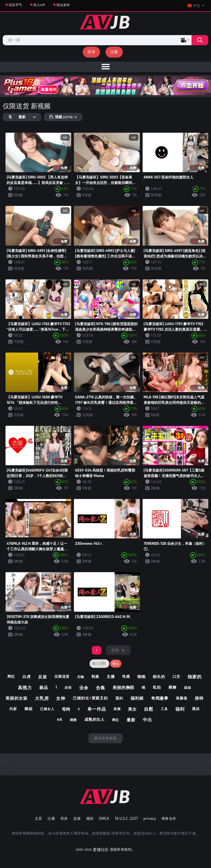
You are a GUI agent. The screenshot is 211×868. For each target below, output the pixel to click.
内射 (13, 709)
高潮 (117, 709)
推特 (199, 698)
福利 (180, 709)
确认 (116, 663)
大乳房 (42, 698)
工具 (164, 709)
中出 (148, 720)
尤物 (80, 677)
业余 (84, 687)
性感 (126, 676)
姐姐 (188, 687)
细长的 (159, 676)
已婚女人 (47, 709)
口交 (176, 676)
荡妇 (119, 698)
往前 (115, 650)
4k (60, 719)
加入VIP (39, 5)
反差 (43, 677)
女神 (61, 698)
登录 (91, 52)
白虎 (27, 676)
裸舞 (173, 687)
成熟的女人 (95, 719)
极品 (44, 687)
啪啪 (141, 676)
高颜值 (182, 698)
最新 (131, 720)
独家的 (195, 676)
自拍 (68, 687)
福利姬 (137, 698)
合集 (101, 687)
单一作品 (97, 709)
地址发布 (63, 5)
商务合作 (169, 818)
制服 (95, 676)
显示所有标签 (105, 738)
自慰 (149, 709)
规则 (90, 818)
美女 (132, 709)
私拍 (157, 687)
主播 (111, 676)
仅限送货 (62, 676)
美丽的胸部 (124, 687)
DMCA (104, 818)
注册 (114, 52)
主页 (39, 818)
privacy (150, 818)
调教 (73, 720)
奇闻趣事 (160, 698)
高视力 (25, 687)
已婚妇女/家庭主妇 (90, 698)
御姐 (29, 709)
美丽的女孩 (16, 698)
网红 (11, 676)
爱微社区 (101, 849)
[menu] (105, 67)
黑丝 (196, 709)
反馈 (77, 818)
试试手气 (15, 5)
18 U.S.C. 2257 (126, 818)
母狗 (66, 709)
